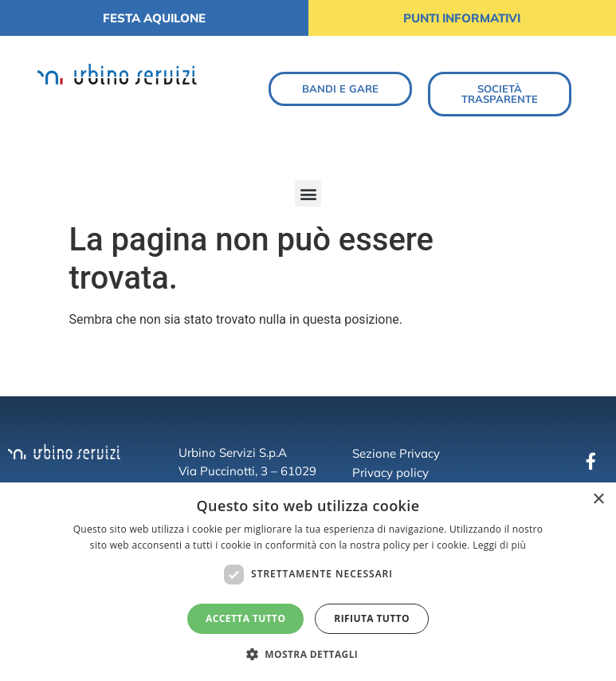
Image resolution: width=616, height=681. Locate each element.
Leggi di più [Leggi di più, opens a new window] (499, 545)
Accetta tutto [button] (245, 618)
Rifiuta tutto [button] (372, 618)
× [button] (598, 500)
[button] (308, 193)
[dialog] (308, 582)
